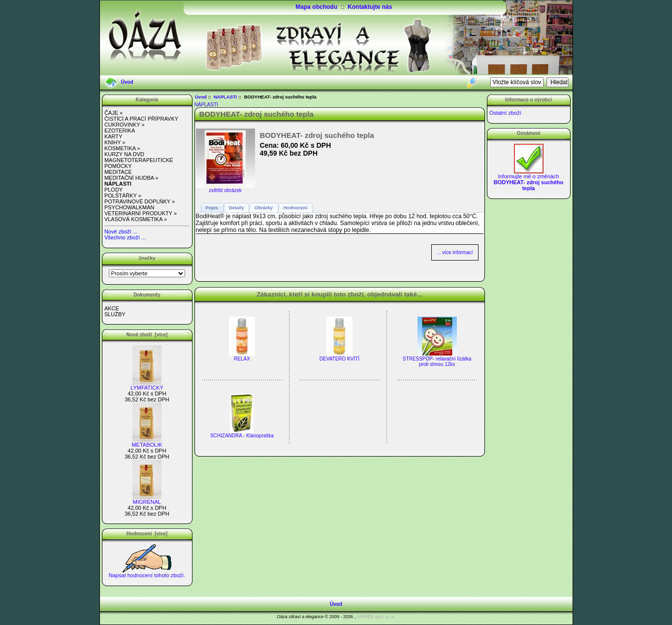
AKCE (112, 308)
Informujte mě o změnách (529, 180)
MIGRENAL (147, 499)
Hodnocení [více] (147, 534)
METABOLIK (147, 442)
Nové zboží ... (121, 231)
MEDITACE (118, 172)
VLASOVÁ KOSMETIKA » (136, 219)
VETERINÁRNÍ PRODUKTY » (141, 213)
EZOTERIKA (120, 131)
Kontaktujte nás (370, 7)
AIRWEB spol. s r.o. (376, 617)
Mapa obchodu (316, 7)
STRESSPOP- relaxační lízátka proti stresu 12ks (437, 362)
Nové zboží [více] (147, 335)
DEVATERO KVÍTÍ (339, 359)
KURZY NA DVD (124, 154)
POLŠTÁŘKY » (123, 196)
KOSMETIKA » (122, 148)
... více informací (455, 252)
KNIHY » (115, 142)
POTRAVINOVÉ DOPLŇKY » (140, 201)
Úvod (127, 82)
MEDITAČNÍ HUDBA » (131, 178)
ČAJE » (113, 113)
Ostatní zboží (505, 113)
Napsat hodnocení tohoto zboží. (147, 573)
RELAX (242, 359)
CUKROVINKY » (125, 125)
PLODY (113, 190)
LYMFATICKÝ (147, 385)
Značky (147, 258)
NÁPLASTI (225, 97)
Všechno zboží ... (125, 237)
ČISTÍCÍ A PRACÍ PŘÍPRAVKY (141, 119)
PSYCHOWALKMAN (129, 207)
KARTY (113, 136)
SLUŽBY (115, 314)
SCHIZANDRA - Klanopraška (242, 436)
